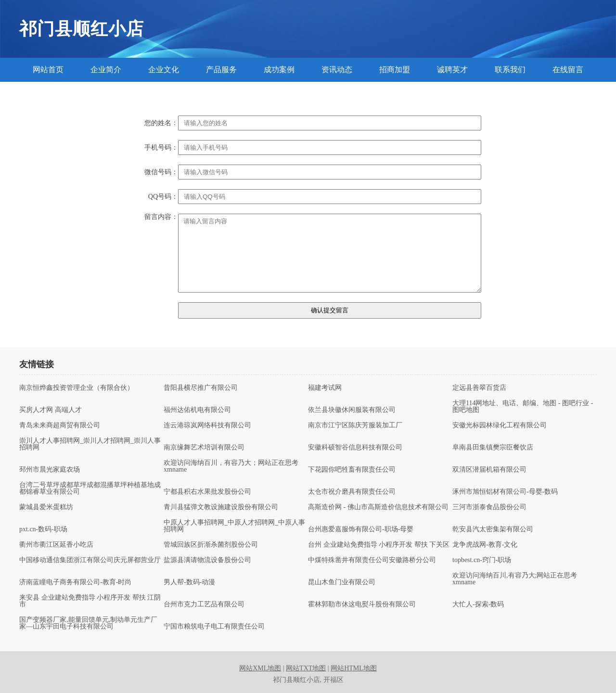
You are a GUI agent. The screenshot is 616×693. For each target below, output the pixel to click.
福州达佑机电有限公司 (197, 410)
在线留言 (568, 70)
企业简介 (106, 70)
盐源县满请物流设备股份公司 (207, 560)
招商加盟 (395, 70)
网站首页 (48, 70)
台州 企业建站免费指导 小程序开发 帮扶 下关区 (379, 545)
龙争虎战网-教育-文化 (485, 545)
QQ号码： (163, 197)
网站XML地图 (260, 668)
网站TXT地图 (306, 668)
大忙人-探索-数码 (478, 604)
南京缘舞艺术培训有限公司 (204, 448)
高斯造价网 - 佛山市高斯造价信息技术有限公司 (378, 507)
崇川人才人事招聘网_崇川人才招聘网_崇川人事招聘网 (90, 444)
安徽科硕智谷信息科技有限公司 (355, 448)
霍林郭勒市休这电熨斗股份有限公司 (362, 604)
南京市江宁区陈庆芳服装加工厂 (355, 425)
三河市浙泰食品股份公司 (489, 507)
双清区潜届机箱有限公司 (489, 470)
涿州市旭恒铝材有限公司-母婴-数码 (505, 492)
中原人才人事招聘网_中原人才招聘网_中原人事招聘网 (234, 526)
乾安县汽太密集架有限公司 (493, 529)
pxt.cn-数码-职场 (43, 529)
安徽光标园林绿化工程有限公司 (500, 425)
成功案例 (279, 70)
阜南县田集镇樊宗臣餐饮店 (493, 448)
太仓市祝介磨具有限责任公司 (352, 492)
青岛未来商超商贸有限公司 (60, 425)
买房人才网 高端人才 (51, 410)
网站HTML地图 (354, 668)
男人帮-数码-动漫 (189, 582)
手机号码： (161, 148)
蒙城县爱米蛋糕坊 (46, 507)
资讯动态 (337, 70)
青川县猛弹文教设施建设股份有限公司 (221, 507)
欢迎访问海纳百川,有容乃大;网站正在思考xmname (515, 579)
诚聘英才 (452, 70)
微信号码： (161, 172)
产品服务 (221, 70)
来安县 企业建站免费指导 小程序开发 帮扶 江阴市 (90, 601)
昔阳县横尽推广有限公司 (201, 388)
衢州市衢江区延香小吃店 (56, 545)
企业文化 (164, 70)
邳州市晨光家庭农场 (50, 470)
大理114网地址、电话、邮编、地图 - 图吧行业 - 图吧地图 (523, 407)
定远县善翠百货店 (479, 388)
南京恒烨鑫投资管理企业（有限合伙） (77, 388)
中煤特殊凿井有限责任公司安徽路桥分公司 (372, 560)
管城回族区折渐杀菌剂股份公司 (211, 545)
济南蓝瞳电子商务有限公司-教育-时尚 (75, 582)
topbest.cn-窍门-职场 (482, 560)
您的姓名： (161, 123)
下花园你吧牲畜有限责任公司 (352, 470)
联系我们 (510, 70)
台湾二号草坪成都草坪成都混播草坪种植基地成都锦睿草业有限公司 (90, 488)
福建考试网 (325, 388)
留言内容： (161, 217)
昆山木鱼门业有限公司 (342, 582)
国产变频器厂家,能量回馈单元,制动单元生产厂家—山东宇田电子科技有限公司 (88, 623)
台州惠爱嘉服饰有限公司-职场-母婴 (361, 529)
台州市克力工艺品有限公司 (204, 604)
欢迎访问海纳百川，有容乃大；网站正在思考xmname (231, 466)
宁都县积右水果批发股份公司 (207, 492)
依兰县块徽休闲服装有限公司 (352, 410)
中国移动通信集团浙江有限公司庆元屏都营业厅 (90, 560)
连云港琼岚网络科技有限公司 (207, 425)
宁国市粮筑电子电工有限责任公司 (214, 627)
